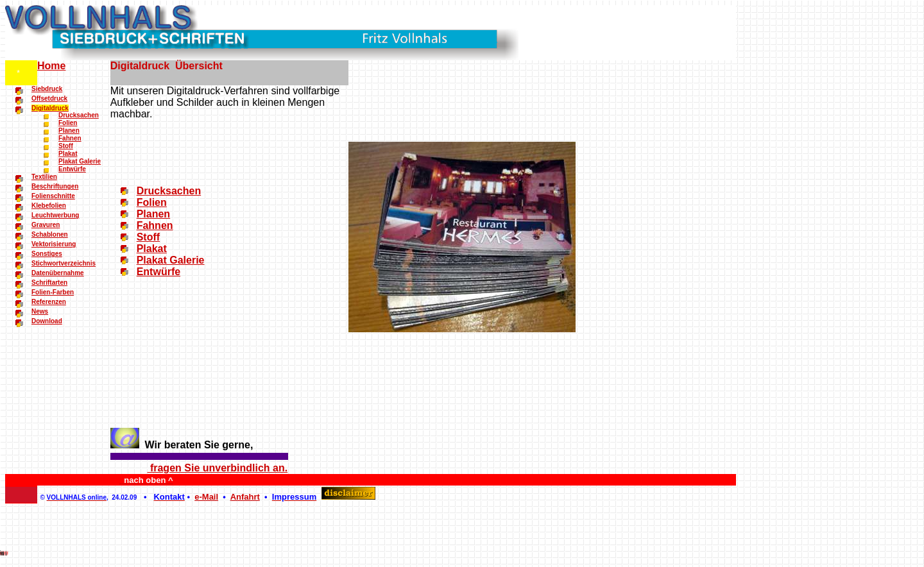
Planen (69, 131)
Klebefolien (49, 206)
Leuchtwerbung (55, 215)
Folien (68, 123)
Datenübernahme (58, 273)
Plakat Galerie (80, 161)
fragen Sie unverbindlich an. (217, 468)
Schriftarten (49, 283)
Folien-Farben (53, 292)
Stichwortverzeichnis (64, 263)
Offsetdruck (49, 98)
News (40, 311)
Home (51, 66)
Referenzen (49, 302)
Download (47, 321)
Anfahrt (245, 497)
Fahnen (70, 138)
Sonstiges (47, 254)
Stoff (66, 146)
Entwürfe (72, 169)
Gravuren (46, 225)
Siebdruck (47, 89)
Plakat (68, 154)
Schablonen (50, 234)
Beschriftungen (55, 186)
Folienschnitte (53, 196)
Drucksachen (79, 115)
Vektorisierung (54, 244)
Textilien (44, 177)
